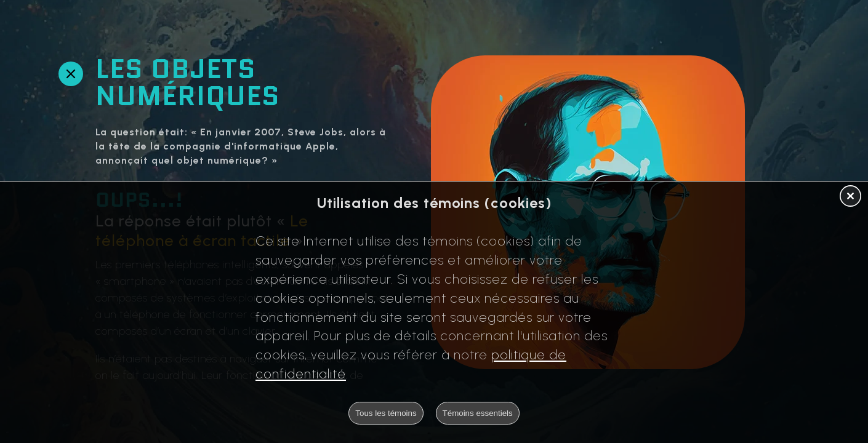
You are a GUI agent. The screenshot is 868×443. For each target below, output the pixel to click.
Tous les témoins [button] (386, 413)
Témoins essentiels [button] (478, 413)
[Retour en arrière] (71, 74)
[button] (850, 197)
